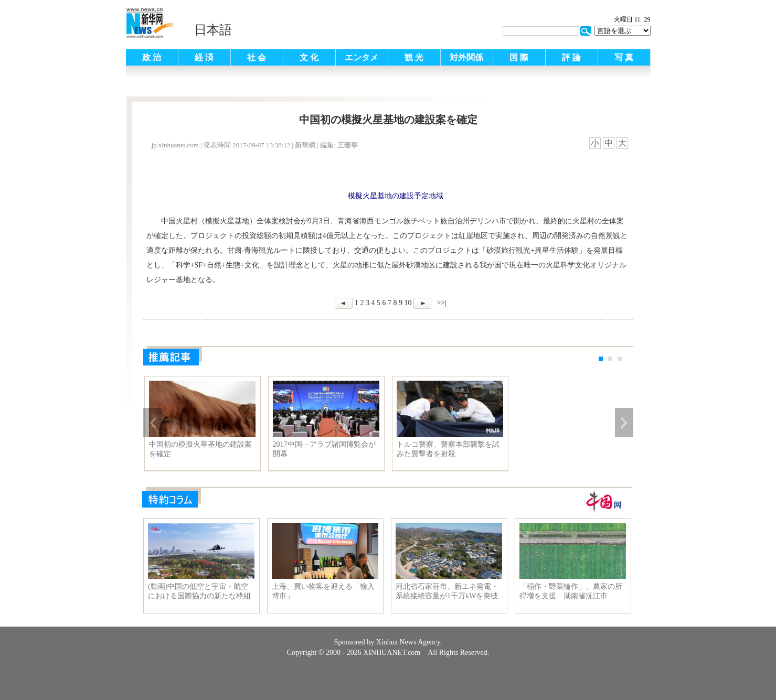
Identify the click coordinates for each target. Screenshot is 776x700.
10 (408, 303)
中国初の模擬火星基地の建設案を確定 (200, 449)
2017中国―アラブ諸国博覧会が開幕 (324, 449)
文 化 (309, 57)
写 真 (624, 57)
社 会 (257, 57)
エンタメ (362, 57)
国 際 (519, 57)
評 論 (571, 57)
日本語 (213, 30)
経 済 (204, 57)
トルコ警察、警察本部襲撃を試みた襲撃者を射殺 (448, 449)
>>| (441, 303)
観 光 (414, 57)
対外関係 (466, 57)
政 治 (152, 57)
